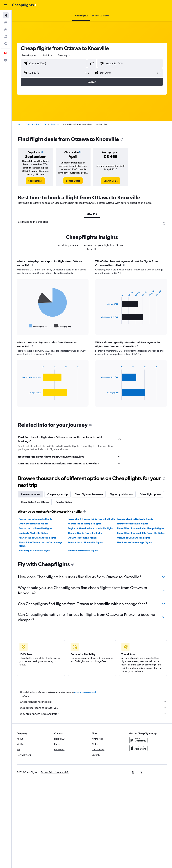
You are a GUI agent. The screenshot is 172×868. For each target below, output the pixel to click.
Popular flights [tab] (64, 502)
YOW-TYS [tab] (92, 214)
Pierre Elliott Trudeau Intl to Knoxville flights (141, 533)
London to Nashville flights (33, 533)
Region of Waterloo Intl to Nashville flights (91, 528)
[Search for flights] (6, 15)
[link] (35, 181)
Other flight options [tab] (150, 494)
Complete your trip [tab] (58, 494)
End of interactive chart (21, 326)
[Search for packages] (6, 37)
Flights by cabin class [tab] (121, 494)
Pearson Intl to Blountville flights (85, 542)
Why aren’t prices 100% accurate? (93, 714)
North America (32, 124)
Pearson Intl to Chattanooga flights (37, 538)
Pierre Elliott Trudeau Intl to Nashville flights (92, 519)
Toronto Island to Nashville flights (135, 519)
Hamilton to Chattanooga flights (134, 542)
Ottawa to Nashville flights (33, 524)
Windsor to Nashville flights (83, 550)
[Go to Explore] (6, 44)
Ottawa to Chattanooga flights (134, 538)
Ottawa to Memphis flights (82, 538)
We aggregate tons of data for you (93, 708)
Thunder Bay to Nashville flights (85, 533)
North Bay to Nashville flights (35, 550)
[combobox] (64, 55)
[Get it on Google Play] (138, 740)
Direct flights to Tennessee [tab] (89, 494)
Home (19, 124)
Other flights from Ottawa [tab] (35, 502)
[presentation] (122, 139)
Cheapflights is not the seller (93, 702)
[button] (6, 5)
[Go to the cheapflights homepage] (25, 5)
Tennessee (55, 124)
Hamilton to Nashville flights (132, 524)
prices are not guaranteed (85, 692)
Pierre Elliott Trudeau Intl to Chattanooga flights (41, 544)
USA (45, 124)
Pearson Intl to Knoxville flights (35, 528)
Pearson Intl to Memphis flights (84, 524)
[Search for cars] (6, 30)
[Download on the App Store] (138, 748)
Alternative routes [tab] (31, 494)
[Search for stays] (6, 22)
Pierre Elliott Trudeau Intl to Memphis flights (141, 528)
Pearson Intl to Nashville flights (35, 519)
